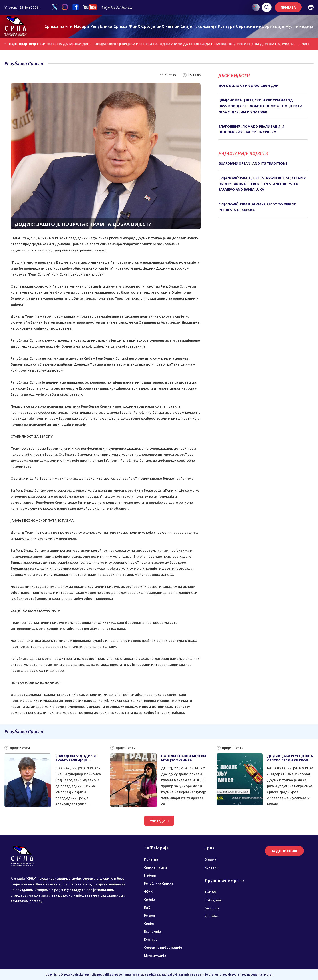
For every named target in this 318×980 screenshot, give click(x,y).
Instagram (213, 900)
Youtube (211, 916)
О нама (210, 859)
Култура (226, 26)
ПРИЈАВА (288, 7)
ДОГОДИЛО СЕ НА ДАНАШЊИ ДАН (65, 44)
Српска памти (59, 26)
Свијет (187, 26)
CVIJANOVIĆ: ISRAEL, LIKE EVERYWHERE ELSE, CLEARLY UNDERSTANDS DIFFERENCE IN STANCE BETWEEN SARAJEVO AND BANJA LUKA (262, 184)
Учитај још (159, 821)
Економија (206, 26)
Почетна (151, 859)
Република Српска (109, 26)
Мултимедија (299, 26)
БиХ (160, 26)
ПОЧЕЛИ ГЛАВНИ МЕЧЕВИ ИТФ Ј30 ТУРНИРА (184, 758)
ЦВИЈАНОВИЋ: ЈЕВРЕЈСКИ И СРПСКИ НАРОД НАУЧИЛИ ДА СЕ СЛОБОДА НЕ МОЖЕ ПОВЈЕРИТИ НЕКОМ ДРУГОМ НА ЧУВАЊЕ (199, 44)
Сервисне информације (260, 26)
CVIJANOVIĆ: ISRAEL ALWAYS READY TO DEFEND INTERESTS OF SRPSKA (257, 207)
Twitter (210, 892)
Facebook (212, 908)
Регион (172, 26)
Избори (81, 26)
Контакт (211, 867)
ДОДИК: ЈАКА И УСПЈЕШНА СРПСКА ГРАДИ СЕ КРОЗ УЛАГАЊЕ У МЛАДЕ (290, 758)
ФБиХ (134, 26)
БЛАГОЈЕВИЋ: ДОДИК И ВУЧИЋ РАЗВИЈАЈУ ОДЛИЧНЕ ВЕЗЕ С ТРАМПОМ (76, 758)
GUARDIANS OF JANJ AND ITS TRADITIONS (253, 163)
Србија (148, 26)
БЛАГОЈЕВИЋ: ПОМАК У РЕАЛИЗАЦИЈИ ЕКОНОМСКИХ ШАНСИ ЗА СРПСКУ (251, 129)
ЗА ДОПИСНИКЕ (284, 851)
